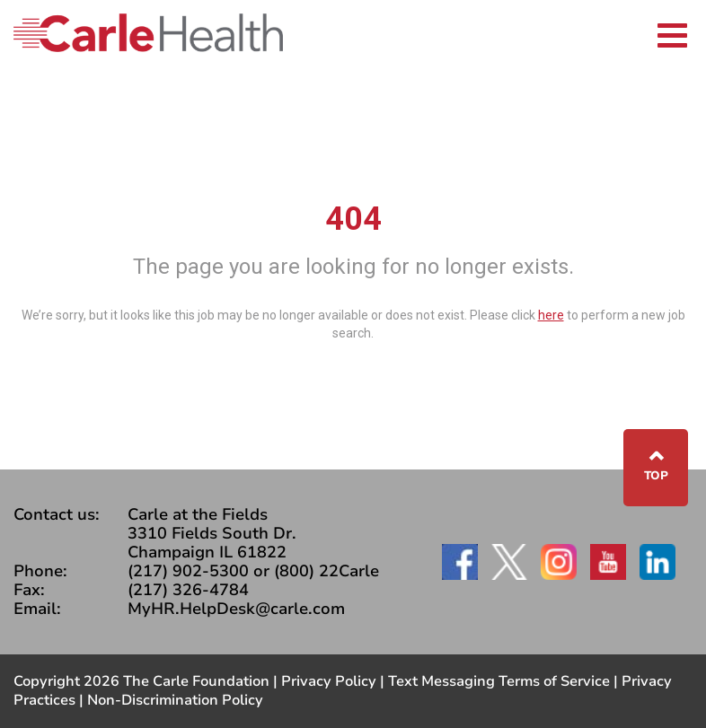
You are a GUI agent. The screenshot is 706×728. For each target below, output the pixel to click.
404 (353, 219)
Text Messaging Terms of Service (499, 681)
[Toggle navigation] (672, 33)
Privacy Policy (329, 681)
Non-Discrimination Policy (175, 700)
